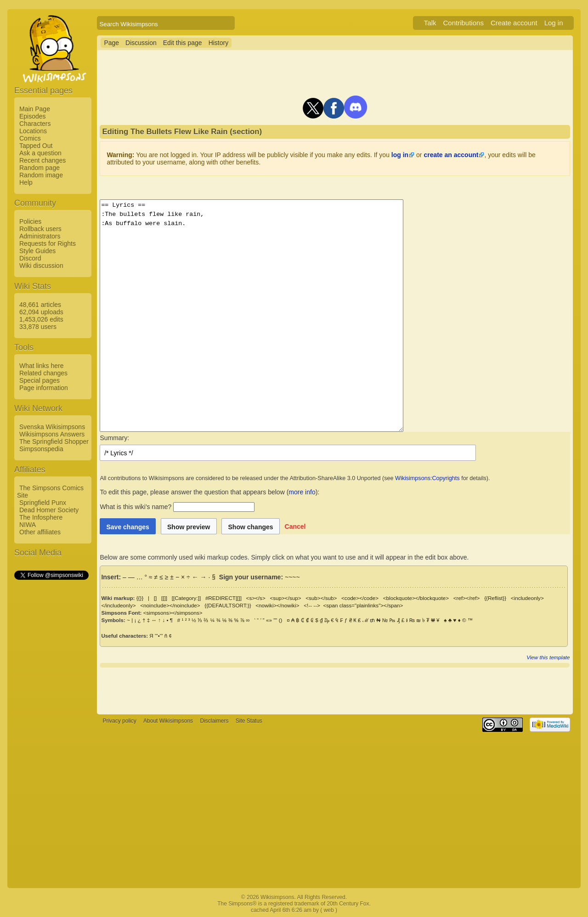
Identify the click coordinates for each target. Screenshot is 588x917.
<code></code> (360, 598)
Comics (30, 138)
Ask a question (40, 153)
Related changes (43, 373)
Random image (41, 175)
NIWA (28, 525)
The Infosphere (41, 517)
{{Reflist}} (495, 598)
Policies (30, 221)
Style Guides (37, 251)
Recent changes (42, 160)
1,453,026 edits (41, 319)
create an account (451, 155)
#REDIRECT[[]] (223, 598)
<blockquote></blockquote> (416, 598)
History (219, 43)
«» (269, 620)
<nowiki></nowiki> (277, 605)
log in (400, 155)
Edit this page (183, 43)
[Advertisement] (51, 719)
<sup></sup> (285, 598)
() (281, 620)
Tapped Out (36, 146)
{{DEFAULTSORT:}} (228, 605)
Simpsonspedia (41, 449)
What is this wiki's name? (136, 507)
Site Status (249, 721)
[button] (295, 526)
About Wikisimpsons (168, 721)
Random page (40, 168)
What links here (41, 366)
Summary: (114, 438)
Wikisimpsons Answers (52, 434)
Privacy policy (119, 721)
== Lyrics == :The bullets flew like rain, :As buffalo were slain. (270, 316)
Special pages (40, 380)
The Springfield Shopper (54, 442)
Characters (35, 124)
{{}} (140, 598)
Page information (44, 388)
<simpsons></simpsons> (173, 613)
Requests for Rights (48, 243)
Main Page (35, 109)
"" (275, 620)
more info (302, 492)
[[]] (164, 598)
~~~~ (292, 577)
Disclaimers (214, 721)
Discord (30, 258)
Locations (33, 131)
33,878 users (38, 327)
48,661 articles (40, 305)
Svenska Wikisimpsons (52, 427)
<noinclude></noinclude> (170, 605)
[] (155, 598)
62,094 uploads (41, 312)
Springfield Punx (43, 503)
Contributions (464, 23)
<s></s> (256, 598)
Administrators (40, 236)
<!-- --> (312, 605)
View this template (548, 657)
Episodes (33, 116)
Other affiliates (40, 532)
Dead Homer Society (49, 510)
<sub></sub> (321, 598)
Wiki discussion (41, 266)
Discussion (141, 43)
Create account (514, 23)
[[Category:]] (187, 598)
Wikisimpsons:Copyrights (427, 478)
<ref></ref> (467, 598)
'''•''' (159, 636)
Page (111, 43)
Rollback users (40, 229)
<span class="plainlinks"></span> (363, 605)
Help (26, 182)
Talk (430, 23)
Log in (554, 23)
